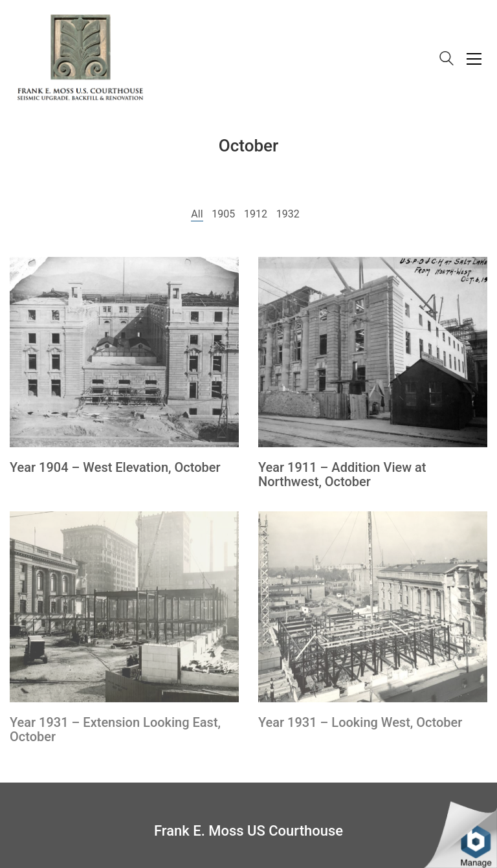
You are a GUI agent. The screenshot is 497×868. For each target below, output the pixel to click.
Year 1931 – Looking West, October (360, 722)
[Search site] (447, 60)
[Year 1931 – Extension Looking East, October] (124, 607)
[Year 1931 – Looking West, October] (373, 607)
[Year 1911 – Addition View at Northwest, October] (373, 352)
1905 (223, 214)
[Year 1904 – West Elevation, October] (124, 352)
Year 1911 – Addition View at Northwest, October (342, 474)
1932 (288, 214)
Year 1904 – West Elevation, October (115, 467)
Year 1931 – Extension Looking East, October (115, 729)
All (197, 214)
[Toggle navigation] (474, 59)
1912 (256, 214)
